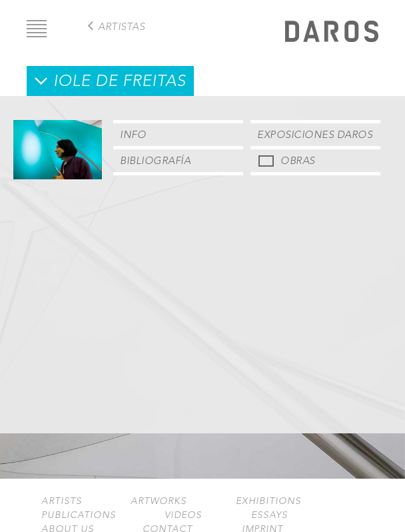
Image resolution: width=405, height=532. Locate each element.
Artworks (159, 501)
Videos (183, 515)
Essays (269, 515)
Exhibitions (268, 501)
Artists (62, 501)
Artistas (121, 26)
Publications (79, 515)
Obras (298, 160)
